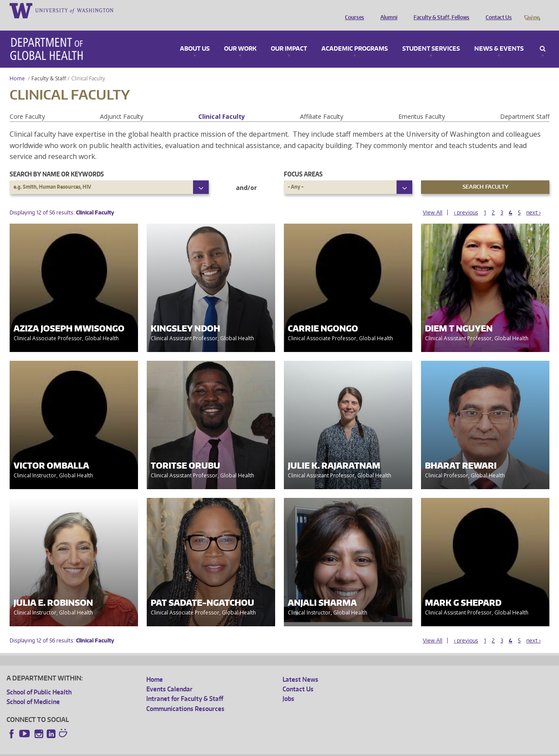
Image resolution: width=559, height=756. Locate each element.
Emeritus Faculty (422, 104)
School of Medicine (33, 689)
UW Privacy (122, 749)
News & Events (499, 37)
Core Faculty (27, 104)
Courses (352, 10)
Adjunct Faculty (122, 104)
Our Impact (289, 37)
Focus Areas (303, 162)
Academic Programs (355, 37)
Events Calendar (169, 677)
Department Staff (525, 104)
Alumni (387, 10)
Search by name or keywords (57, 162)
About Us (195, 37)
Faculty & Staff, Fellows (439, 10)
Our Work (240, 37)
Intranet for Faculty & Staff (185, 686)
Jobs (288, 686)
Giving (532, 10)
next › (533, 200)
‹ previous (466, 200)
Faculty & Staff (49, 66)
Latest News (300, 667)
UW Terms (158, 749)
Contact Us (497, 10)
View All (433, 200)
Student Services (431, 37)
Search (543, 37)
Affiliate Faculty (322, 104)
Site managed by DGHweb (210, 749)
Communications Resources (185, 696)
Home (17, 66)
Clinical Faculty (222, 104)
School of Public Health (39, 680)
